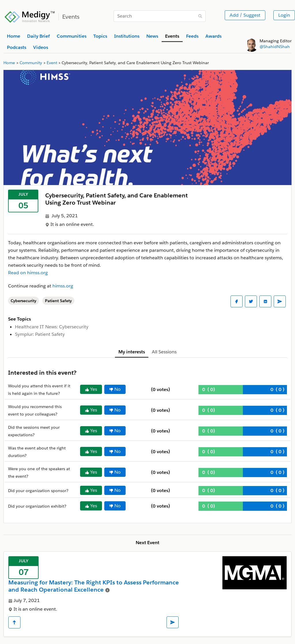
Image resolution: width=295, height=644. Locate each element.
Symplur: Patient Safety (40, 334)
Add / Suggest (245, 15)
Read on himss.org (28, 273)
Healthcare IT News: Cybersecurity (52, 327)
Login (284, 15)
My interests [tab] (132, 352)
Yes (91, 389)
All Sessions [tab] (164, 352)
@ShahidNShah (275, 47)
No (115, 389)
